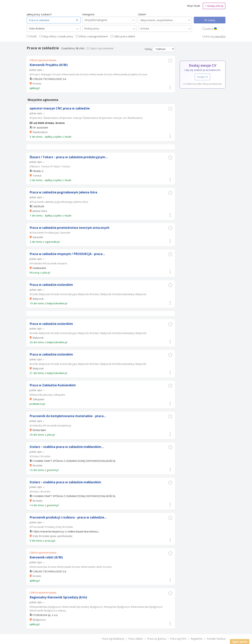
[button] (170, 60)
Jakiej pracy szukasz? (39, 14)
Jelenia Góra (40, 211)
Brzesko (38, 465)
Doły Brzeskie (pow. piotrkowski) (52, 536)
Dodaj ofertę (214, 6)
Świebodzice (40, 132)
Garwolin (38, 237)
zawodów (220, 36)
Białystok (38, 299)
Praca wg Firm (178, 639)
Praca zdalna (135, 639)
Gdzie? (142, 14)
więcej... (62, 610)
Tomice (37, 175)
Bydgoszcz (39, 620)
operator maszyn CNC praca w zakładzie (60, 108)
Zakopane (38, 399)
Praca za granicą (156, 639)
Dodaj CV (202, 77)
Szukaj (211, 20)
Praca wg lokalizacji (113, 639)
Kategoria (88, 14)
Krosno (37, 83)
